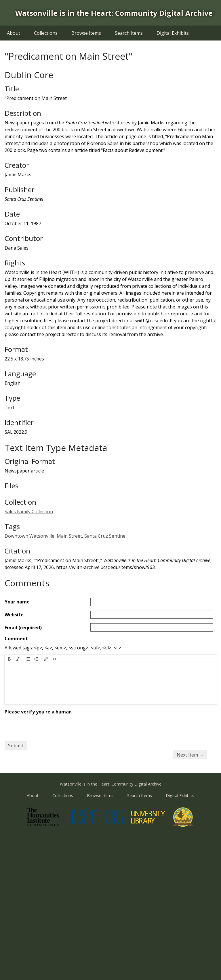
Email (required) (23, 628)
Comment (16, 638)
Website (14, 615)
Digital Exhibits (173, 33)
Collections (46, 33)
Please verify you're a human (38, 712)
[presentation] (9, 658)
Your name (17, 602)
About (14, 33)
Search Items (129, 33)
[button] (9, 658)
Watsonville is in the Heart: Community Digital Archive (114, 13)
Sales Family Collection (29, 512)
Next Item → (190, 755)
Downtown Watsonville (29, 536)
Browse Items (86, 33)
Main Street (69, 536)
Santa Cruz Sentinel (105, 536)
